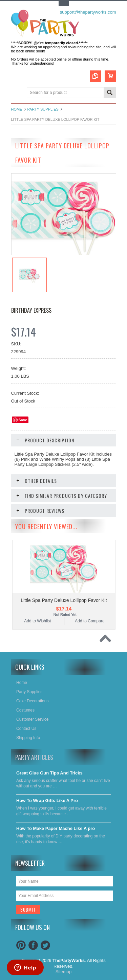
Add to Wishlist (37, 621)
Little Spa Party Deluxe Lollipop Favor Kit (64, 600)
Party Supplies (43, 109)
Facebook (33, 945)
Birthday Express (31, 310)
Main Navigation (17, 93)
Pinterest (21, 945)
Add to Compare (90, 621)
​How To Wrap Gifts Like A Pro (47, 801)
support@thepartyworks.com (88, 12)
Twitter (45, 945)
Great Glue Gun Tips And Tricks (49, 773)
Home (17, 109)
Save (23, 420)
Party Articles (34, 757)
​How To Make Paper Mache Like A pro (56, 828)
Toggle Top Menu (64, 4)
